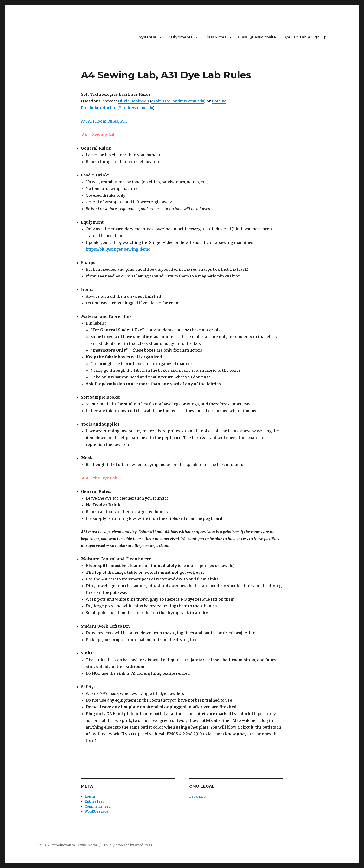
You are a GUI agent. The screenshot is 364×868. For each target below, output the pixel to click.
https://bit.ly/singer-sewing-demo (118, 249)
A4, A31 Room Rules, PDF (104, 121)
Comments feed (98, 807)
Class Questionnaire (257, 37)
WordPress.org (97, 812)
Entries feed (95, 802)
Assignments (180, 37)
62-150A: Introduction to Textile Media (68, 845)
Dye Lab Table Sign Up (305, 37)
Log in (90, 796)
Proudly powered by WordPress (127, 845)
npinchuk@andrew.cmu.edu (126, 108)
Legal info (197, 796)
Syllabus (147, 37)
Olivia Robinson (133, 101)
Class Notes (215, 37)
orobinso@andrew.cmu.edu (178, 101)
